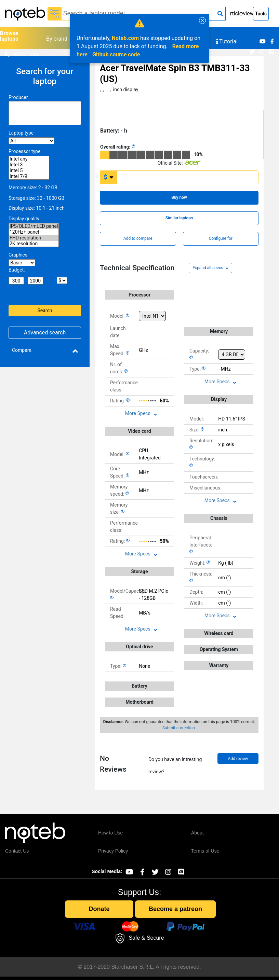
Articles (236, 13)
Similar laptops (179, 218)
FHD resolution (34, 238)
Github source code (116, 54)
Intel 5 (29, 171)
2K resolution (34, 244)
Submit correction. (179, 728)
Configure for (221, 238)
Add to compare (138, 238)
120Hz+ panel (34, 232)
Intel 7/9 (29, 176)
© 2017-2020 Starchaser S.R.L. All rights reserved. (139, 967)
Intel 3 (29, 165)
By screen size (22, 54)
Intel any (29, 159)
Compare (22, 350)
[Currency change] (109, 177)
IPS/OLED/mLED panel (34, 226)
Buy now (179, 197)
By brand (57, 39)
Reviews (247, 13)
